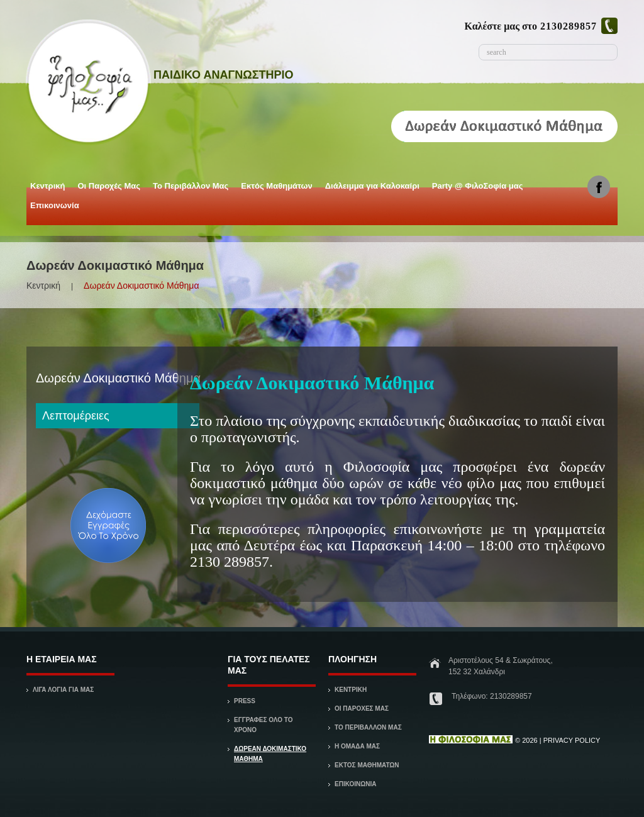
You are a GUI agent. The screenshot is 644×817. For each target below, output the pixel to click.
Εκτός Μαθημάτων (275, 188)
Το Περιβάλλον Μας (191, 186)
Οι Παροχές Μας (108, 188)
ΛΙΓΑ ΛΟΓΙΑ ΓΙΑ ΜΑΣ (63, 690)
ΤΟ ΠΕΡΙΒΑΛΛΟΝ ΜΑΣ (368, 727)
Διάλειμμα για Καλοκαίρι (371, 188)
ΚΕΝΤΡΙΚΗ (351, 690)
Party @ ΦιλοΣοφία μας (477, 188)
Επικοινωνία (55, 205)
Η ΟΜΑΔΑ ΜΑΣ (357, 746)
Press (245, 701)
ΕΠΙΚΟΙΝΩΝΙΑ (355, 784)
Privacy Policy (572, 740)
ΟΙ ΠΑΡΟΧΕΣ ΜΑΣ (362, 709)
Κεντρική (47, 188)
